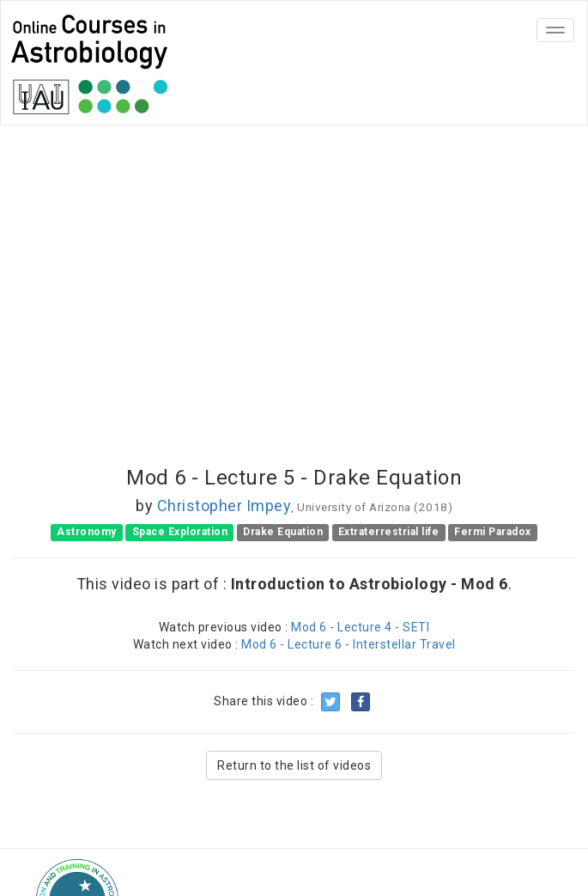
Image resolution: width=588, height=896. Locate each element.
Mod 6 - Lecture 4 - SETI (360, 627)
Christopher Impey (224, 506)
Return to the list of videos (294, 765)
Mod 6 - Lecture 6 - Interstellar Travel (349, 644)
